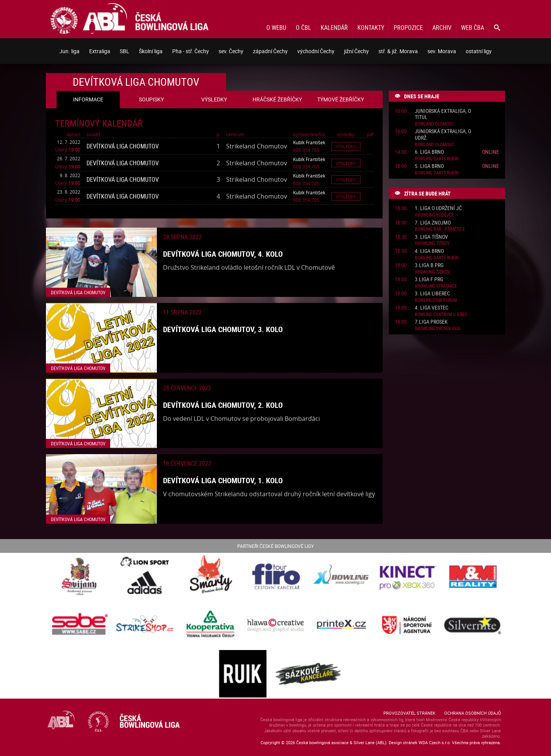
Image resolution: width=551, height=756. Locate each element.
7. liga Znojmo (433, 223)
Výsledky (346, 146)
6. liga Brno (429, 152)
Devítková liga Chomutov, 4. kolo (223, 254)
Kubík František (309, 142)
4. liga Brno (429, 251)
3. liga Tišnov (431, 237)
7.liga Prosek (431, 322)
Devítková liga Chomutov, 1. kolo (223, 480)
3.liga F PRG (429, 279)
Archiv (442, 28)
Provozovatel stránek (409, 713)
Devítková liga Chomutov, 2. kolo (223, 405)
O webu (276, 28)
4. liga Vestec (432, 308)
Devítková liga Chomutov (123, 146)
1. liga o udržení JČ (438, 208)
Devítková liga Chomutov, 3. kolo (223, 329)
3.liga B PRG (429, 265)
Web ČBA (473, 28)
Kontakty (371, 28)
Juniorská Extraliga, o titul (443, 114)
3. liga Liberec (432, 294)
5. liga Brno (429, 166)
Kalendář (334, 28)
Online (491, 152)
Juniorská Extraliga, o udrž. (443, 135)
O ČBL (303, 28)
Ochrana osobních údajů (473, 713)
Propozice (408, 28)
